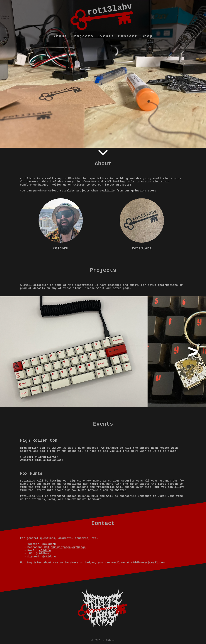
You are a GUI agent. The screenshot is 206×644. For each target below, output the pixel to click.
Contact (128, 36)
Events (106, 36)
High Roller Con (33, 448)
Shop (147, 36)
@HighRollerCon (47, 457)
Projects (82, 36)
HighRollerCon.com (49, 460)
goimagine (139, 191)
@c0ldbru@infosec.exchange (65, 547)
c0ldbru (60, 248)
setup (117, 288)
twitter (121, 490)
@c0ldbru (49, 544)
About (60, 36)
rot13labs (142, 248)
